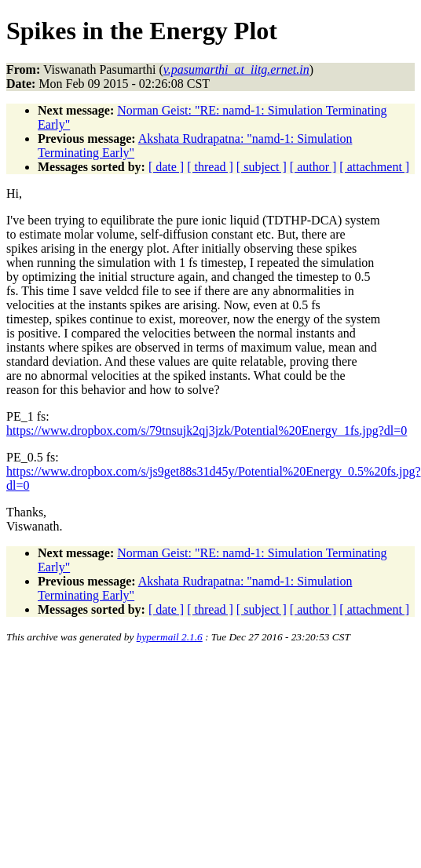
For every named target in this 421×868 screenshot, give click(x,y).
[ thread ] (210, 167)
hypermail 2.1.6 (170, 637)
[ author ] (313, 167)
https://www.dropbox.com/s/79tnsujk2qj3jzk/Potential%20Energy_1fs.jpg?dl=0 (207, 430)
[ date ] (166, 167)
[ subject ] (262, 167)
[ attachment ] (374, 167)
